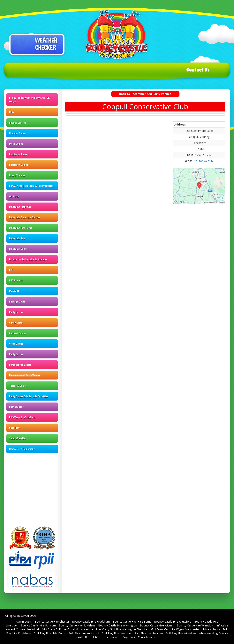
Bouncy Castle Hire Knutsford (173, 621)
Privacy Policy (211, 629)
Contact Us (198, 70)
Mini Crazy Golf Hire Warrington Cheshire (122, 629)
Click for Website (203, 161)
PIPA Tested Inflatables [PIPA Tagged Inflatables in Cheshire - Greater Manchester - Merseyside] (22, 417)
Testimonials (111, 637)
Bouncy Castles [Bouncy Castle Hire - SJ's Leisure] (18, 123)
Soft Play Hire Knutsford (84, 633)
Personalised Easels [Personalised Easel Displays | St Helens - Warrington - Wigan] (20, 365)
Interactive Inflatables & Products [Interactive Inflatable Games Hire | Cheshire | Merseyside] (28, 259)
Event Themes (17, 175)
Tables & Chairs (18, 386)
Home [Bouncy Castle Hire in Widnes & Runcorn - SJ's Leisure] (31, 70)
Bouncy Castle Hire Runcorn (38, 625)
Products (85, 70)
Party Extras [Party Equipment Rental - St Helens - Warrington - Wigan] (16, 312)
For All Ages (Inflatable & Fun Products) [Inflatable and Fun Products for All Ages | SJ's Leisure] (31, 186)
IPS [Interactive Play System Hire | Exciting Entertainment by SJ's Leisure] (11, 270)
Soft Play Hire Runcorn (149, 633)
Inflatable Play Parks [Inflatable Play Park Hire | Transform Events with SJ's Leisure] (21, 228)
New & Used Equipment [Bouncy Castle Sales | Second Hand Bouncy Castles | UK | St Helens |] (22, 449)
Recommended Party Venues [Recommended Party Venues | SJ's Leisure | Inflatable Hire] (25, 375)
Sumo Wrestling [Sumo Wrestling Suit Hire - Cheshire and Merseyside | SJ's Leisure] (18, 438)
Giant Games (16, 344)
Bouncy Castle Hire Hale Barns (132, 621)
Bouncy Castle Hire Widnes (157, 625)
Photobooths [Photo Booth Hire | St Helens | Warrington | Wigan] (16, 407)
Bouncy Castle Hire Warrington (118, 625)
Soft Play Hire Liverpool (117, 633)
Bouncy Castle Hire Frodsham (91, 621)
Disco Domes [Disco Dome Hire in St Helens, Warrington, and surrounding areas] (16, 144)
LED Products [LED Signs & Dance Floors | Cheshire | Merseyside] (17, 280)
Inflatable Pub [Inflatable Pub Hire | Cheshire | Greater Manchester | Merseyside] (17, 238)
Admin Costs (24, 621)
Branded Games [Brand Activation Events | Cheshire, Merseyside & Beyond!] (18, 133)
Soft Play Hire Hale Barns (50, 633)
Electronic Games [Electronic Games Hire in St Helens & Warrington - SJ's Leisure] (19, 154)
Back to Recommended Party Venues (145, 94)
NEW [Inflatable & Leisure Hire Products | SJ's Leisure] (12, 112)
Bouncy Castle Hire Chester (52, 621)
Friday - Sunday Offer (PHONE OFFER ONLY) (29, 100)
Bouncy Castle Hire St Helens (77, 625)
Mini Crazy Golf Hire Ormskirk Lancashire (67, 629)
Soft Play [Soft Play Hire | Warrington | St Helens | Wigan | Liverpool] (14, 428)
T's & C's (141, 70)
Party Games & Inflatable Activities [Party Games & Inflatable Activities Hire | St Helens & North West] (29, 396)
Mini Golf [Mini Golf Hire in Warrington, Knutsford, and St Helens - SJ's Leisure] (14, 291)
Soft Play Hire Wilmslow (181, 633)
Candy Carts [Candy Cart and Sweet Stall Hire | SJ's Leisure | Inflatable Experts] (16, 323)
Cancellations (146, 637)
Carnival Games (18, 333)
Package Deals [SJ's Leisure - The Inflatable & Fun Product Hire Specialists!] (17, 302)
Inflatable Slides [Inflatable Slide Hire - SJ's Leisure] (18, 249)
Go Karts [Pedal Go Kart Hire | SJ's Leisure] (14, 196)
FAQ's (97, 637)
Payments (129, 637)
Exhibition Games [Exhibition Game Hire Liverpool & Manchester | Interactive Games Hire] (19, 165)
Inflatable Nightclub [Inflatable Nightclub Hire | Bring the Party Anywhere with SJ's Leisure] (20, 207)
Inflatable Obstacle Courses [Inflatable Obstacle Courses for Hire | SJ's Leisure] (25, 217)
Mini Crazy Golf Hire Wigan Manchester (175, 629)
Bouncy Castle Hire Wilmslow (195, 625)
